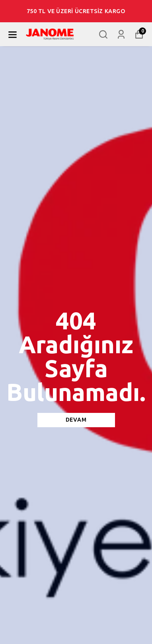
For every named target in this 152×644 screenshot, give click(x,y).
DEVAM (76, 420)
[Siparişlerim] (121, 34)
